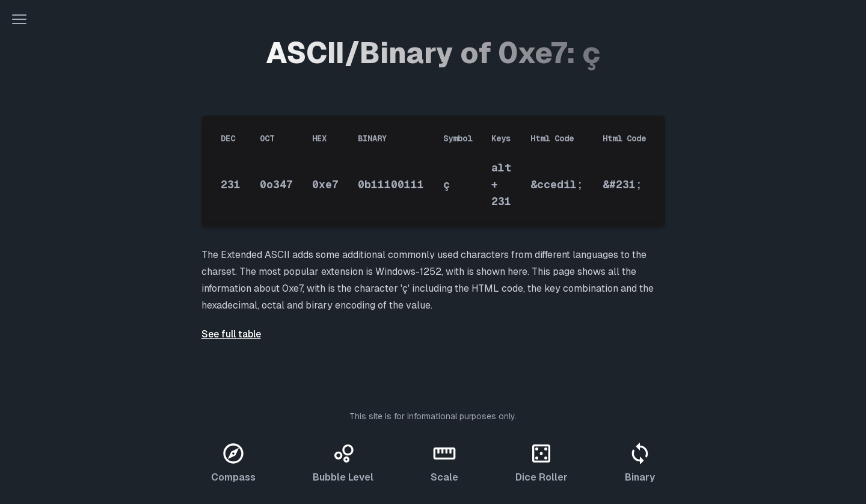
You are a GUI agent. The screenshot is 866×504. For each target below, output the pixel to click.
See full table (231, 334)
